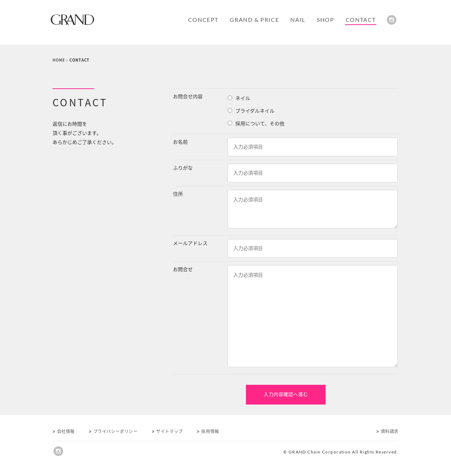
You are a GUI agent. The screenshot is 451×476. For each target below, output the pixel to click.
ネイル (243, 98)
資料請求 (387, 431)
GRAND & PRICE (254, 20)
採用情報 (208, 431)
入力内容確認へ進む (286, 394)
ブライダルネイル (255, 111)
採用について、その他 (260, 124)
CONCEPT (203, 20)
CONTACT (361, 20)
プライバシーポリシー (113, 431)
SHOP (325, 20)
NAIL (298, 20)
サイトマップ (167, 431)
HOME (59, 60)
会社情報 (64, 431)
